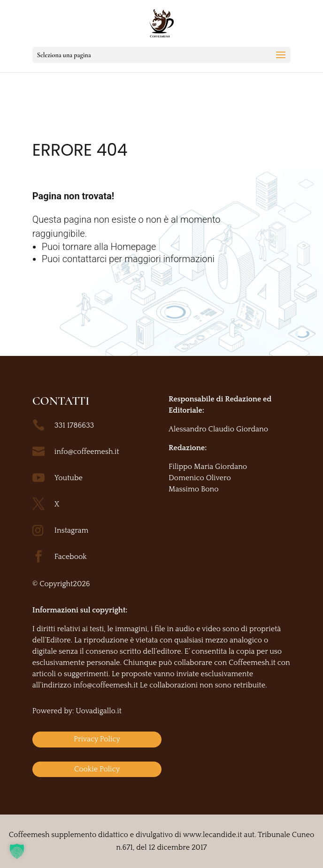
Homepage (134, 247)
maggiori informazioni (169, 259)
